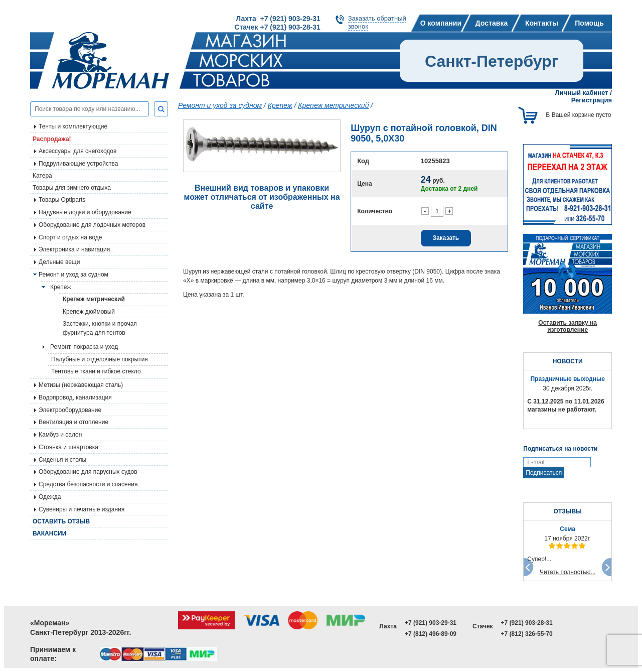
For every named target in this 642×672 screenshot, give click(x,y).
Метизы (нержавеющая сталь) (81, 385)
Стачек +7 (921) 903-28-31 (277, 27)
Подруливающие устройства (78, 164)
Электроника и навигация (74, 249)
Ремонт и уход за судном (73, 275)
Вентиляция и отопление (73, 422)
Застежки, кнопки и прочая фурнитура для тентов (100, 328)
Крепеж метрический (94, 299)
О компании (441, 23)
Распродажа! (52, 139)
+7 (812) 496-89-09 (431, 634)
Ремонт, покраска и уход (84, 347)
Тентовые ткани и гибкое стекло (96, 371)
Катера (42, 176)
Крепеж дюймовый (89, 312)
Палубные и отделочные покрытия (100, 359)
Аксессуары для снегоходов (77, 151)
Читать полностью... (568, 572)
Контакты (542, 23)
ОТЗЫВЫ (567, 511)
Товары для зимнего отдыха (72, 188)
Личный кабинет (581, 93)
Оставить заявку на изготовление (568, 326)
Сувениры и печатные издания (82, 509)
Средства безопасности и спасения (88, 484)
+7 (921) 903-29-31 (431, 623)
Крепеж (280, 105)
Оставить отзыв (61, 521)
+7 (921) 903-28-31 (527, 623)
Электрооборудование (70, 410)
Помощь (589, 23)
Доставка (492, 23)
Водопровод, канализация (75, 397)
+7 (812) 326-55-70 (527, 634)
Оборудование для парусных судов (88, 472)
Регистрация (592, 100)
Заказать (446, 238)
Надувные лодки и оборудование (85, 212)
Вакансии (49, 533)
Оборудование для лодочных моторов (92, 225)
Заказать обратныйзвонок (377, 22)
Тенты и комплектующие (73, 126)
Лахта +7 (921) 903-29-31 (278, 19)
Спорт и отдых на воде (70, 237)
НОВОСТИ (568, 361)
